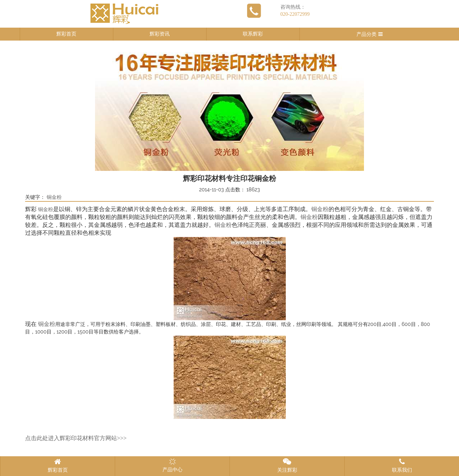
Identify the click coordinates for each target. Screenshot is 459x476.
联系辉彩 (253, 34)
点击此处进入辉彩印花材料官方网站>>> (76, 438)
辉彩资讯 (160, 34)
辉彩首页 (66, 34)
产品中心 (172, 465)
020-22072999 (295, 14)
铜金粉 (54, 197)
